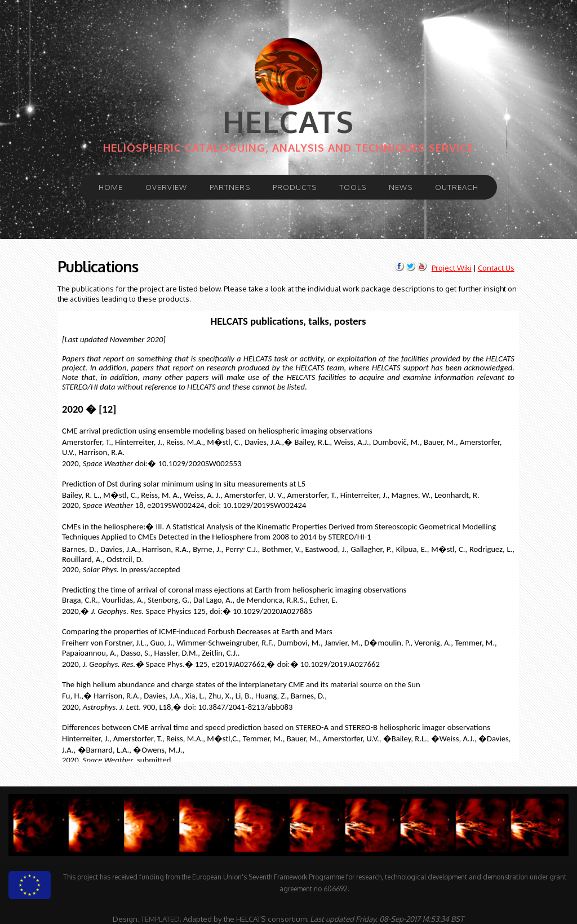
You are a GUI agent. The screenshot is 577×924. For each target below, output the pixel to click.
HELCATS (288, 121)
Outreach (457, 187)
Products (295, 187)
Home (111, 187)
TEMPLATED (160, 919)
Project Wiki (452, 268)
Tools (353, 187)
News (401, 187)
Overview (166, 187)
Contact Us (496, 268)
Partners (230, 187)
